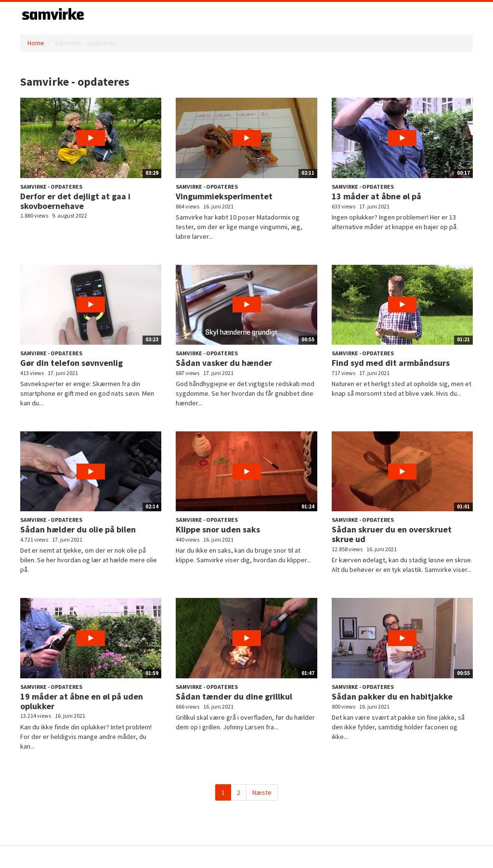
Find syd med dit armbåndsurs (391, 363)
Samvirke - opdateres (51, 187)
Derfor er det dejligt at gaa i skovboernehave (75, 201)
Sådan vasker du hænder (224, 363)
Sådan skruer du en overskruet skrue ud (392, 534)
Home (36, 43)
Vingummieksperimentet (224, 196)
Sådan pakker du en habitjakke (392, 696)
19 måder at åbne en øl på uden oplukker (82, 701)
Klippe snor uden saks (218, 529)
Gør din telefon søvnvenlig (71, 363)
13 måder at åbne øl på (376, 196)
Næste (262, 792)
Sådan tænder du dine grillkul (234, 696)
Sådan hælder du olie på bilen (78, 529)
